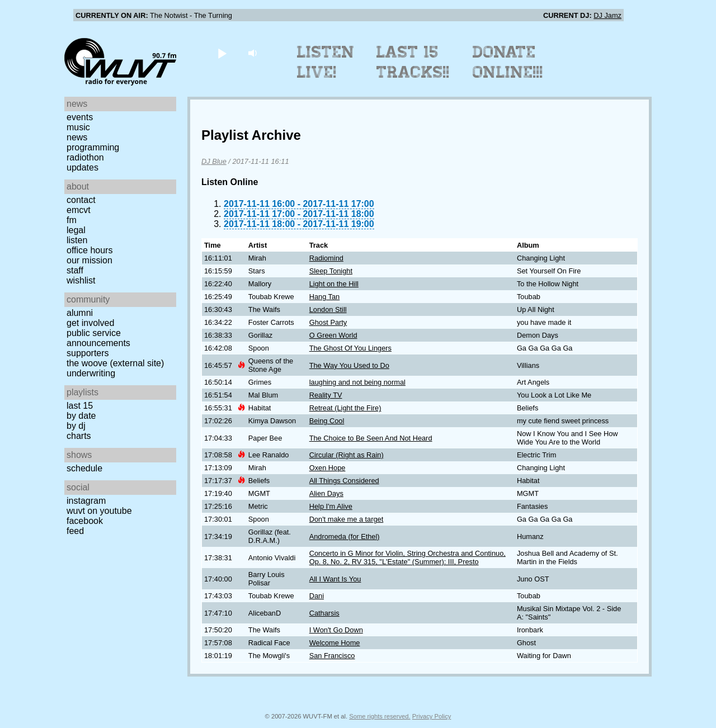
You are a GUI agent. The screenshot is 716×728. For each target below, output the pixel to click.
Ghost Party (328, 322)
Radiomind (326, 258)
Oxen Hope (328, 468)
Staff (75, 270)
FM (72, 220)
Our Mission (89, 260)
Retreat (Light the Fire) (345, 408)
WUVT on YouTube (99, 511)
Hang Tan (325, 297)
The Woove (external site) (115, 363)
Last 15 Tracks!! (413, 62)
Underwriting (91, 373)
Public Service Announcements (98, 338)
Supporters (88, 353)
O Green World (333, 335)
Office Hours (89, 250)
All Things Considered (344, 481)
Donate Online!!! (508, 62)
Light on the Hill (334, 284)
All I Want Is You (335, 579)
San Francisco (332, 656)
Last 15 (80, 406)
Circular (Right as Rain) (347, 455)
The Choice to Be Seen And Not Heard (371, 438)
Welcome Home (335, 643)
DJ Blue (214, 161)
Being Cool (327, 421)
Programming (93, 147)
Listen (77, 240)
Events (80, 117)
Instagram (86, 501)
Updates (83, 167)
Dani (317, 596)
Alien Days (326, 493)
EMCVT (79, 210)
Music (78, 127)
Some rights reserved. (380, 716)
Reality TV (326, 395)
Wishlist (81, 280)
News (77, 137)
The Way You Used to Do (349, 365)
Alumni (80, 313)
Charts (79, 436)
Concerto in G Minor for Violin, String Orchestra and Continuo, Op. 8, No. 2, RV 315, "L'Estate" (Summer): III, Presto (408, 557)
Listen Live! (326, 62)
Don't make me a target (347, 519)
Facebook (85, 521)
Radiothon (85, 157)
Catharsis (324, 613)
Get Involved (90, 323)
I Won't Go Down (336, 630)
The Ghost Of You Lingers (350, 348)
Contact (81, 200)
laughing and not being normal (357, 382)
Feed (75, 531)
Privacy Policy (432, 716)
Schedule (84, 468)
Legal (76, 230)
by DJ (76, 426)
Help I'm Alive (331, 506)
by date (81, 416)
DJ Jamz (607, 15)
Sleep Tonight (331, 271)
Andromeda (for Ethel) (345, 536)
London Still (328, 309)
